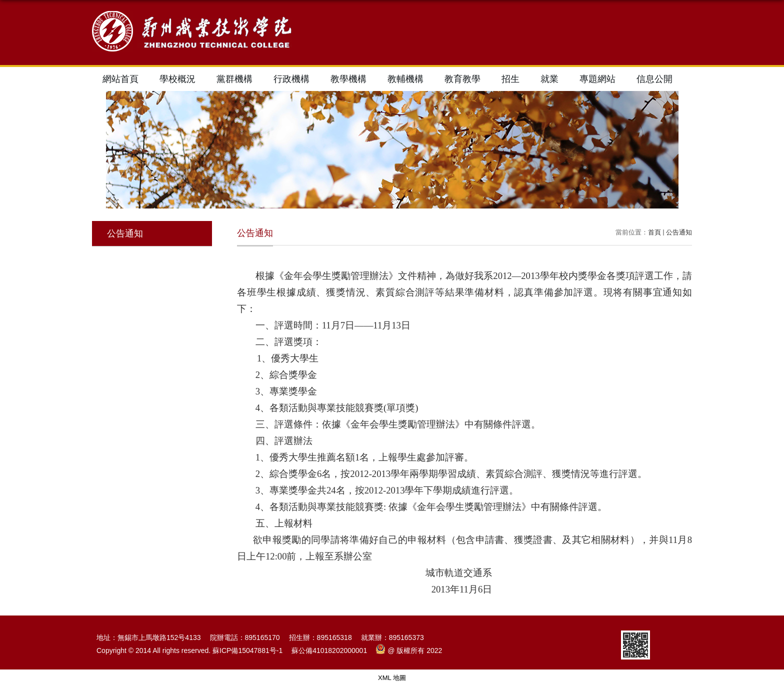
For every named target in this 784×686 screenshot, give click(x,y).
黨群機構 (234, 79)
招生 (510, 79)
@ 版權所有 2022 (409, 650)
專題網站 (597, 79)
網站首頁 (120, 79)
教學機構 (348, 79)
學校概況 (177, 79)
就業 (549, 79)
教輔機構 (405, 79)
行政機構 (291, 79)
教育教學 (462, 79)
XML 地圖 (392, 678)
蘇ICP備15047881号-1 (247, 650)
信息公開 (654, 79)
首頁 (654, 232)
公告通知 (679, 232)
